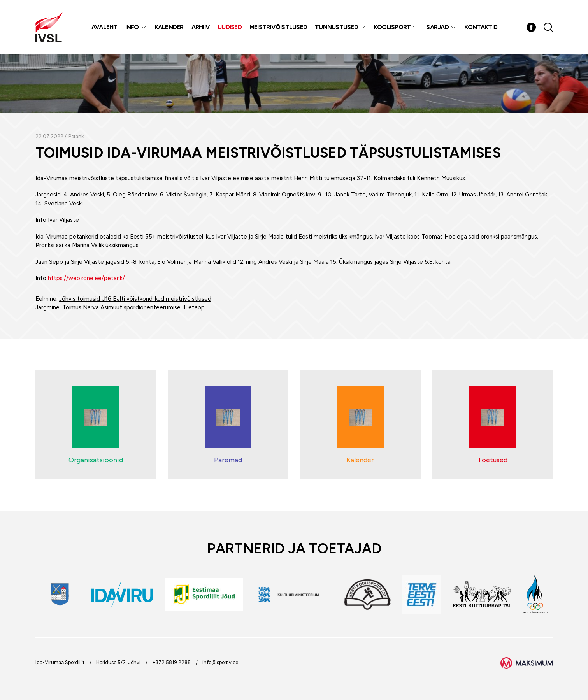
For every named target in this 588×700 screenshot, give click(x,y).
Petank (76, 136)
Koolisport (392, 27)
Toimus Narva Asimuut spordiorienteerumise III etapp (133, 307)
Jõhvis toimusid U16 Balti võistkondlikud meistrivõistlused (135, 299)
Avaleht (104, 27)
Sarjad (437, 27)
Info (132, 27)
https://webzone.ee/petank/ (86, 278)
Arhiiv (201, 27)
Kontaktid (481, 27)
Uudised (230, 27)
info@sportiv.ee (220, 662)
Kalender (169, 27)
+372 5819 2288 (171, 662)
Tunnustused (336, 27)
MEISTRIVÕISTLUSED (278, 27)
